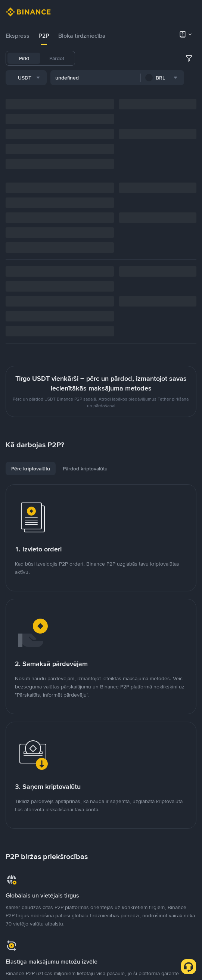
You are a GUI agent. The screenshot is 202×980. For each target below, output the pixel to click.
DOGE (108, 78)
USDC (130, 58)
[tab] (18, 36)
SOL (128, 78)
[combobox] (83, 98)
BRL (89, 78)
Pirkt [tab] (24, 58)
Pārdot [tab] (57, 58)
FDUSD (153, 58)
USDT (91, 58)
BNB (174, 58)
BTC (110, 58)
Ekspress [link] (18, 36)
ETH (192, 58)
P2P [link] (44, 36)
